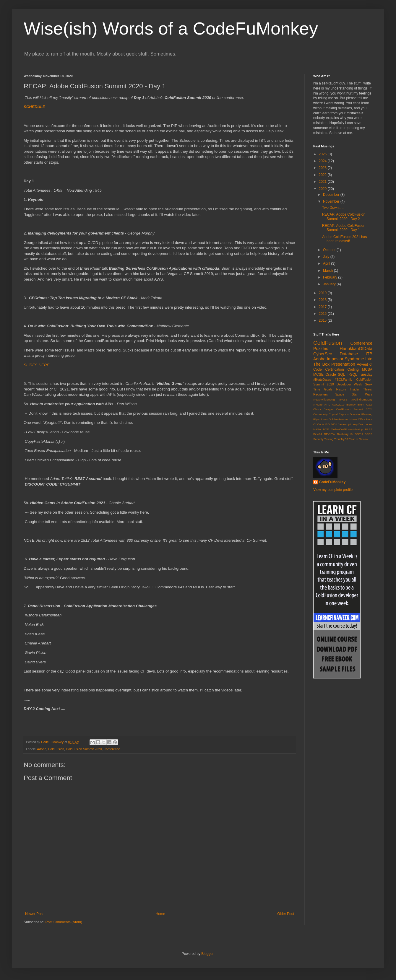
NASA (317, 429)
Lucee (369, 424)
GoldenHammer (339, 419)
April (327, 263)
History (341, 389)
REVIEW (330, 434)
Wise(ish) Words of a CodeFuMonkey (171, 29)
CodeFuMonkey (332, 482)
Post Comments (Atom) (64, 922)
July (327, 257)
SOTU (359, 434)
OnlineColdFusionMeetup (347, 429)
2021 (323, 182)
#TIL (327, 404)
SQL (341, 375)
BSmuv (351, 404)
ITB (369, 354)
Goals (328, 389)
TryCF (344, 439)
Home (160, 914)
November (332, 201)
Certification (334, 369)
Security (318, 439)
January (330, 284)
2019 (323, 293)
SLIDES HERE (36, 365)
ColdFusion (56, 749)
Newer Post (34, 914)
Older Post (286, 914)
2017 (323, 307)
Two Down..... (333, 208)
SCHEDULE (34, 107)
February (331, 277)
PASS (369, 429)
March (328, 271)
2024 (323, 161)
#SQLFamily (344, 380)
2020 (323, 189)
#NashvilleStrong (324, 399)
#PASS (343, 399)
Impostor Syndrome (345, 359)
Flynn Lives (320, 419)
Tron (337, 439)
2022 (323, 175)
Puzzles (321, 349)
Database (349, 354)
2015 (323, 320)
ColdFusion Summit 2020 (84, 749)
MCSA (367, 369)
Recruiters (320, 394)
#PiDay (318, 404)
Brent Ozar (365, 404)
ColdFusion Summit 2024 (354, 409)
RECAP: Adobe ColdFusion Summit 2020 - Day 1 (344, 228)
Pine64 (318, 434)
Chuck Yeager (323, 409)
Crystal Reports (339, 414)
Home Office (358, 419)
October (330, 250)
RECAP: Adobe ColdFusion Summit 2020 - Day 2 (344, 216)
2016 (323, 314)
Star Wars (362, 394)
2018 (323, 300)
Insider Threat (361, 389)
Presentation (343, 364)
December (332, 195)
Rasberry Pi (345, 434)
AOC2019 (338, 404)
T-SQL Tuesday (360, 375)
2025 (323, 154)
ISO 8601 (331, 424)
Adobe (42, 749)
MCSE (318, 375)
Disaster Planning (361, 414)
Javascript (344, 424)
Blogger (207, 954)
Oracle (331, 375)
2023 (323, 168)
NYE (326, 429)
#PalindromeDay (362, 399)
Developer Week (349, 384)
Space (340, 394)
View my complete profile (333, 490)
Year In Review (358, 439)
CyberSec (323, 354)
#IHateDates (322, 380)
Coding (353, 369)
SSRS (369, 434)
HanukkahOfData (356, 349)
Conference (112, 749)
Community (320, 414)
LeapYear (358, 424)
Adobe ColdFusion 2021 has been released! (344, 239)
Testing (329, 439)
